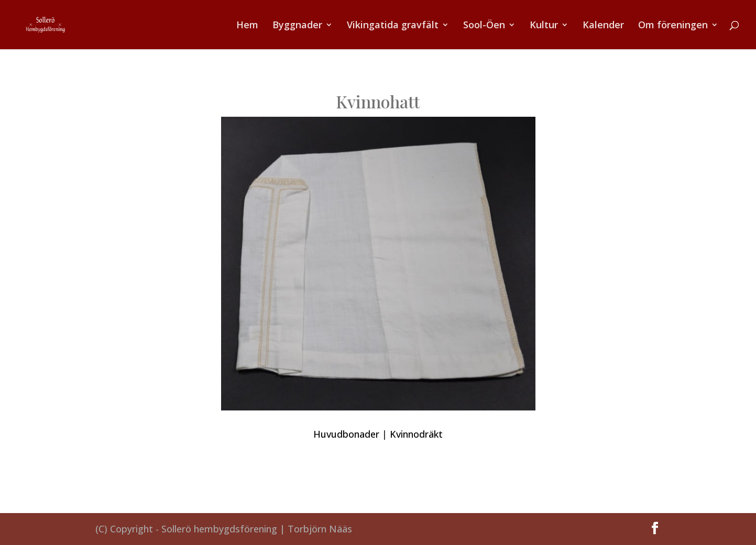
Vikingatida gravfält (393, 26)
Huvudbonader (346, 434)
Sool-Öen (484, 26)
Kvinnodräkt (416, 434)
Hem (247, 26)
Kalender (603, 26)
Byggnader (297, 26)
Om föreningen (673, 26)
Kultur (544, 26)
